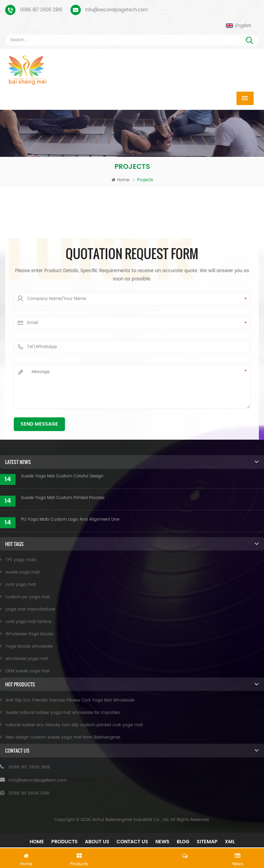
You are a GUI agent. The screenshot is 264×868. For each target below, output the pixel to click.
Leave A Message (132, 857)
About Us (97, 842)
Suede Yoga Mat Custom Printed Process (63, 498)
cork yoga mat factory (29, 622)
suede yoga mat (23, 572)
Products (64, 842)
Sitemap (207, 842)
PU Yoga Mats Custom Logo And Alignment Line (70, 519)
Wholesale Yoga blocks (29, 634)
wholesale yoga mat (27, 659)
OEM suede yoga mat (27, 671)
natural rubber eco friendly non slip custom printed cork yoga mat (74, 725)
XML (230, 842)
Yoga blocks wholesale (29, 646)
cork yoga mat (21, 585)
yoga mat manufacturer (30, 609)
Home (120, 180)
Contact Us (132, 842)
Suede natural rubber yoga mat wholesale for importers (63, 713)
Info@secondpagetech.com (117, 10)
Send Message (39, 424)
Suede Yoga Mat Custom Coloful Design (62, 476)
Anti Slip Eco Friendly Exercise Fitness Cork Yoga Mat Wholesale (70, 700)
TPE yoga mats (21, 560)
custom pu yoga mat (27, 597)
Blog (183, 842)
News (162, 842)
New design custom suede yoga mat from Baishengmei (63, 737)
